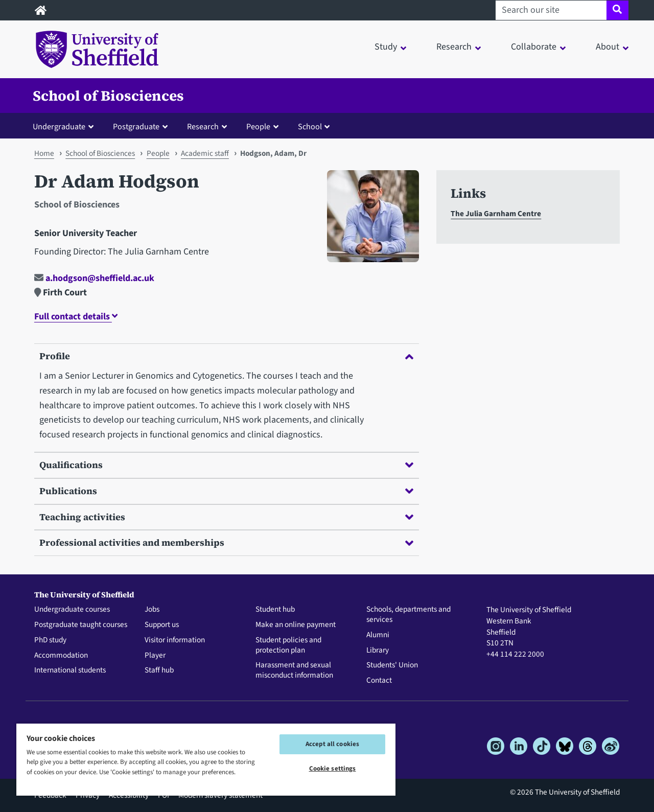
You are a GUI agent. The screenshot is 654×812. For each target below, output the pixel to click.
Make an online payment (296, 625)
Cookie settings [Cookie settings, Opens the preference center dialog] (333, 769)
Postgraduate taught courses (81, 625)
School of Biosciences (108, 96)
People (158, 153)
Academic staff (205, 153)
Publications (226, 491)
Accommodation (61, 656)
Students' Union (392, 665)
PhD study (50, 640)
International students (70, 670)
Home (44, 153)
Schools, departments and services (408, 615)
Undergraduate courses (72, 610)
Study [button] (386, 47)
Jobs (152, 610)
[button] (65, 126)
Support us (162, 625)
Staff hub (159, 670)
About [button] (608, 47)
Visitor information (175, 640)
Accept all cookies (332, 744)
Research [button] (454, 47)
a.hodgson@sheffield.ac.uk (94, 278)
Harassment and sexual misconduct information (294, 670)
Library (378, 651)
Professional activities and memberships (226, 542)
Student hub (275, 610)
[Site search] (617, 10)
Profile (226, 356)
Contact (379, 681)
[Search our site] (551, 10)
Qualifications (226, 465)
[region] (206, 759)
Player (155, 656)
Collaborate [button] (534, 47)
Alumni (378, 635)
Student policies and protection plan (288, 645)
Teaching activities (226, 517)
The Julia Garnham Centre (496, 214)
